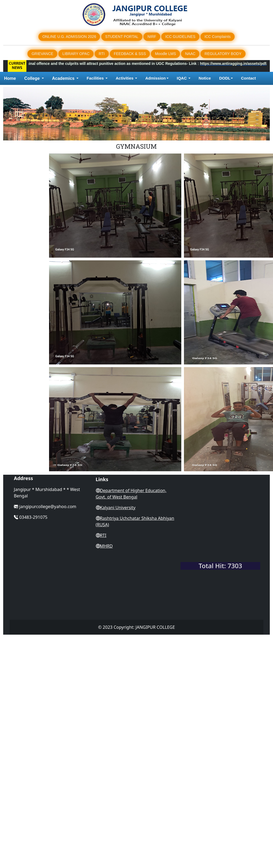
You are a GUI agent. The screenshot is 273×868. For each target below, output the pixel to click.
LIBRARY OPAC (76, 54)
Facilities (95, 78)
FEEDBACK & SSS (130, 54)
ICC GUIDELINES (180, 37)
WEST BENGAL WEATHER (220, 538)
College (32, 78)
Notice (205, 78)
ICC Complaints (218, 37)
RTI (102, 54)
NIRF (152, 37)
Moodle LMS (165, 54)
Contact (249, 78)
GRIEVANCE (42, 54)
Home (10, 78)
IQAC (182, 78)
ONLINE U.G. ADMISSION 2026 (69, 37)
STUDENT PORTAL (122, 37)
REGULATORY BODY (223, 54)
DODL (225, 78)
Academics (63, 78)
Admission (156, 78)
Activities (125, 78)
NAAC (190, 54)
